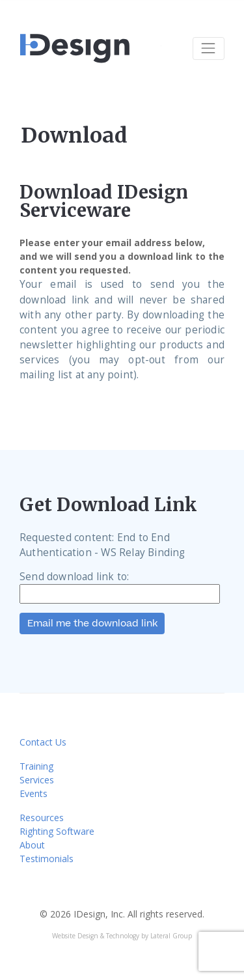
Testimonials (47, 859)
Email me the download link (92, 623)
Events (34, 793)
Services (37, 780)
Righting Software (57, 831)
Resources (42, 818)
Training (36, 766)
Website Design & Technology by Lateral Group (122, 936)
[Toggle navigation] (209, 49)
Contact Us (43, 742)
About (32, 845)
